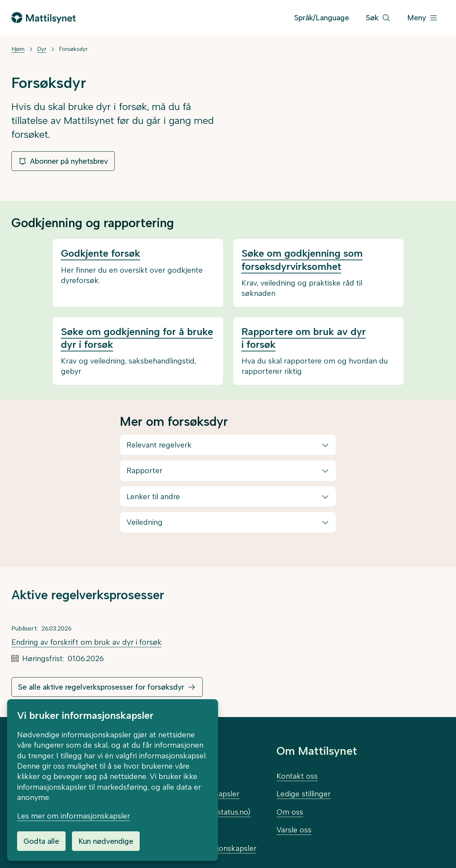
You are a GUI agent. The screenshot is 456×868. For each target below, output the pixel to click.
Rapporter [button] (144, 470)
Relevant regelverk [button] (159, 445)
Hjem (18, 49)
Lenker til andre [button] (153, 496)
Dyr (42, 49)
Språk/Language (322, 18)
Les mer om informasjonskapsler (74, 816)
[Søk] (378, 18)
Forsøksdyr (73, 49)
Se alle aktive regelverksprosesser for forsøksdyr (101, 687)
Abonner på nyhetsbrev (63, 161)
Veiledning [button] (144, 522)
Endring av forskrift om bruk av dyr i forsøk (87, 642)
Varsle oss (294, 830)
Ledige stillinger (304, 794)
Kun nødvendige (106, 841)
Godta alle (41, 841)
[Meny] (423, 18)
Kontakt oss (297, 776)
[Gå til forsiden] (43, 18)
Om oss (290, 812)
